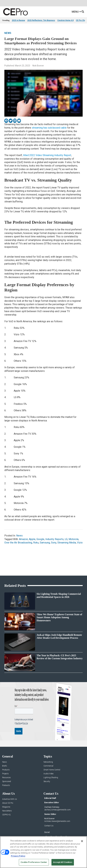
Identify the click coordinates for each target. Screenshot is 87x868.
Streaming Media (67, 543)
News (8, 33)
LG (66, 539)
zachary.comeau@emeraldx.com (57, 810)
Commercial (48, 766)
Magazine (6, 807)
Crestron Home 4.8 (65, 20)
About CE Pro (8, 803)
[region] (43, 852)
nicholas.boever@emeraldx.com (57, 821)
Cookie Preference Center (34, 862)
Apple (32, 539)
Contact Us (49, 826)
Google (40, 539)
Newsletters (7, 811)
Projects (5, 774)
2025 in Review (18, 20)
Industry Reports (54, 539)
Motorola (74, 539)
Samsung (45, 543)
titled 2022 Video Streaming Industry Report (47, 155)
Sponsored (7, 781)
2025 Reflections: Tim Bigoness (41, 20)
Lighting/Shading (51, 778)
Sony (54, 543)
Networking (48, 762)
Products (6, 770)
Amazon (23, 539)
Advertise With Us (10, 799)
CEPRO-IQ (6, 815)
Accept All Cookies (63, 862)
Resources (6, 778)
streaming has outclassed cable (49, 128)
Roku (36, 543)
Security (47, 781)
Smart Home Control (52, 770)
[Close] (82, 841)
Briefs (5, 766)
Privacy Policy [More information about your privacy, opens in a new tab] (18, 856)
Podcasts (6, 785)
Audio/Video (48, 774)
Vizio (80, 543)
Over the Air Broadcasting (18, 543)
